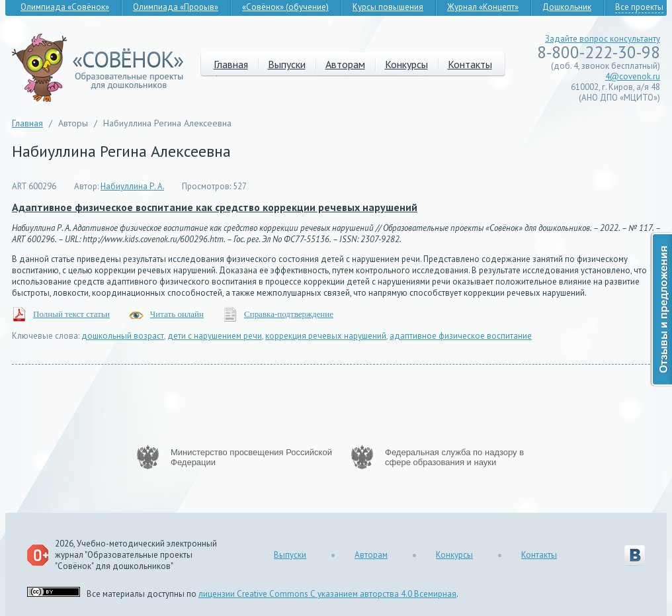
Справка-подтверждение (289, 314)
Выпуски (287, 64)
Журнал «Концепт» (483, 7)
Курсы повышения (388, 7)
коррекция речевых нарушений (326, 336)
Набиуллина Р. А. (132, 186)
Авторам (345, 64)
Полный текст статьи (71, 314)
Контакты (470, 64)
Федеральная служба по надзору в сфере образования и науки (454, 457)
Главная (231, 64)
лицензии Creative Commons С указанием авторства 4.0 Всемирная (327, 594)
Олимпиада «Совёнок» (65, 7)
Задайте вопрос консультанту (603, 39)
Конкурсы (406, 64)
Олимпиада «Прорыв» (176, 7)
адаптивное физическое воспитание (461, 336)
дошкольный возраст (123, 336)
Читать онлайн (177, 314)
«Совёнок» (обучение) (285, 7)
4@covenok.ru (633, 76)
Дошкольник (567, 7)
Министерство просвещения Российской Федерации (251, 457)
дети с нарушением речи (215, 336)
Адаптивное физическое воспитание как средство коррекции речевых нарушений (215, 207)
